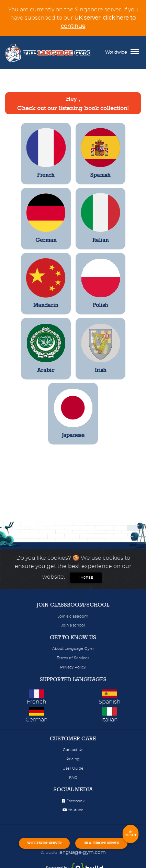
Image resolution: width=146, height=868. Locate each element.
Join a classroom (73, 616)
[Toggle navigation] (136, 52)
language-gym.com (82, 852)
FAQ (73, 778)
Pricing (73, 759)
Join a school (73, 625)
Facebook (73, 801)
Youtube (73, 810)
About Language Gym (73, 649)
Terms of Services (73, 658)
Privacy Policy (73, 667)
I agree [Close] (86, 578)
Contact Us (73, 750)
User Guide (73, 768)
